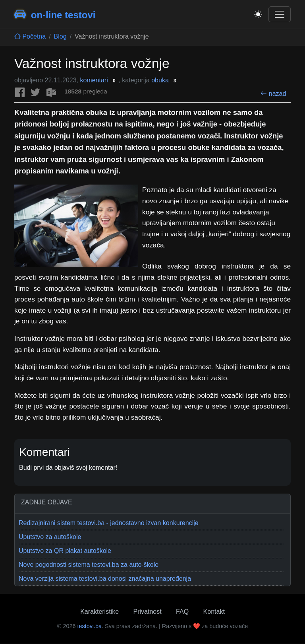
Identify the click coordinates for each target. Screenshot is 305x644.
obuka (165, 80)
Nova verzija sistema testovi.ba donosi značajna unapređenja (105, 579)
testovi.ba (89, 626)
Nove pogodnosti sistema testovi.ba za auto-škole (89, 565)
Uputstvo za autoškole (50, 537)
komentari (101, 80)
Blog (60, 36)
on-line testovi (55, 14)
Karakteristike (99, 612)
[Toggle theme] (258, 14)
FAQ (182, 612)
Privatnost (148, 612)
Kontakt (214, 612)
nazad (273, 94)
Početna (30, 36)
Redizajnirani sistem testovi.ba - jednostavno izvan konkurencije (109, 523)
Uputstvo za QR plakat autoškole (65, 551)
